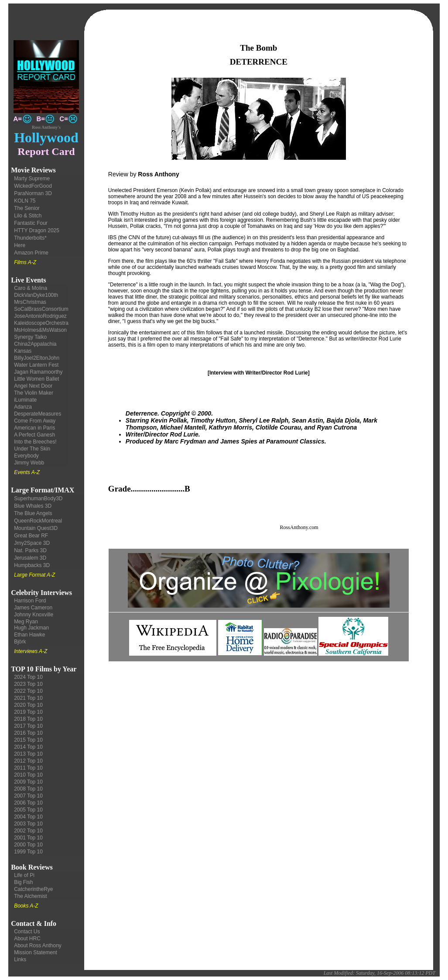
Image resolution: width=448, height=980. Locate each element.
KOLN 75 (25, 201)
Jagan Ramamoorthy (38, 372)
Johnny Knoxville (34, 615)
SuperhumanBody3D (38, 499)
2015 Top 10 (28, 740)
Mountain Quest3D (36, 528)
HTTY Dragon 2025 (37, 230)
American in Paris (34, 428)
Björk (20, 642)
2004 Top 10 (28, 817)
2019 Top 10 (28, 712)
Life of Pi (24, 875)
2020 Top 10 (28, 705)
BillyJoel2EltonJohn (37, 358)
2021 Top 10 (28, 698)
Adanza (23, 407)
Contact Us (27, 932)
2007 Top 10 (28, 796)
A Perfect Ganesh (34, 435)
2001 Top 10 (28, 838)
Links (20, 959)
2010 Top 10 (28, 775)
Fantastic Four (31, 223)
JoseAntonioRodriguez (40, 316)
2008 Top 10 (28, 789)
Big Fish (23, 882)
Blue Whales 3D (33, 506)
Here (20, 245)
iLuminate (25, 400)
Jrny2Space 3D (32, 543)
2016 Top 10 (28, 733)
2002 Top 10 (28, 831)
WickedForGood (33, 186)
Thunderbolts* (30, 238)
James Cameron (33, 608)
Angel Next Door (33, 386)
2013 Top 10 (28, 754)
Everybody (26, 456)
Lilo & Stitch (28, 216)
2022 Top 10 (28, 691)
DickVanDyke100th (36, 295)
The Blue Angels (33, 513)
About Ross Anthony (38, 946)
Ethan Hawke (29, 635)
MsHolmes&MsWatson (40, 330)
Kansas (23, 351)
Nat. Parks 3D (30, 550)
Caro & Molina (31, 288)
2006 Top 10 (28, 803)
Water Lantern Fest (36, 365)
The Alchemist (30, 896)
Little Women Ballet (36, 379)
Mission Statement (36, 952)
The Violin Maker (34, 393)
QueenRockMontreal (38, 521)
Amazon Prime (31, 253)
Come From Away (35, 421)
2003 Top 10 (28, 824)
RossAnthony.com (299, 527)
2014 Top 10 (28, 747)
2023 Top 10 (28, 684)
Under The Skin (32, 449)
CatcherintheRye (33, 889)
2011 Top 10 (28, 768)
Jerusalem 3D (30, 558)
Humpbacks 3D (32, 565)
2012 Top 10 (28, 761)
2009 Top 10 (28, 782)
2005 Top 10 (28, 810)
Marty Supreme (32, 179)
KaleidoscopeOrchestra (41, 323)
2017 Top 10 (28, 726)
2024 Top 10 (28, 677)
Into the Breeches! (35, 442)
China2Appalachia (35, 344)
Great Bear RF (31, 536)
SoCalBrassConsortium (41, 309)
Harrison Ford (30, 601)
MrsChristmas (30, 302)
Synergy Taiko (30, 337)
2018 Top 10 (28, 719)
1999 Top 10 (28, 852)
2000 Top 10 (28, 845)
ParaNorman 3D (33, 193)
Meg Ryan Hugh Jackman (31, 625)
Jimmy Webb (29, 463)
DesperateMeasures (38, 414)
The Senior (27, 208)
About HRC (27, 939)
